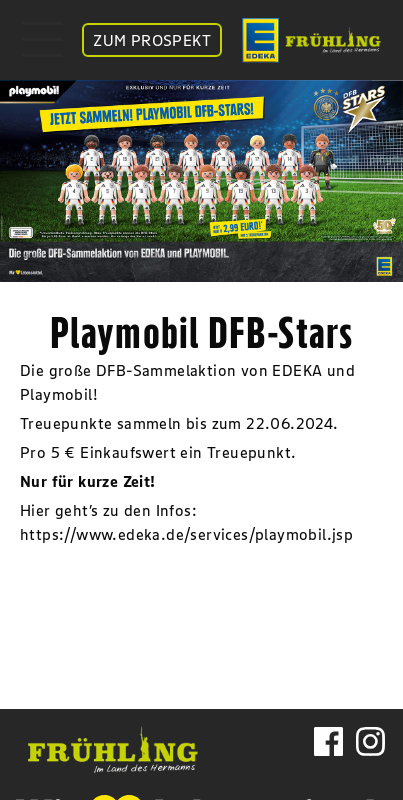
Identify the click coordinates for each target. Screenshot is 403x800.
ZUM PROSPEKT (152, 40)
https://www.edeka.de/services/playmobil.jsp (186, 534)
